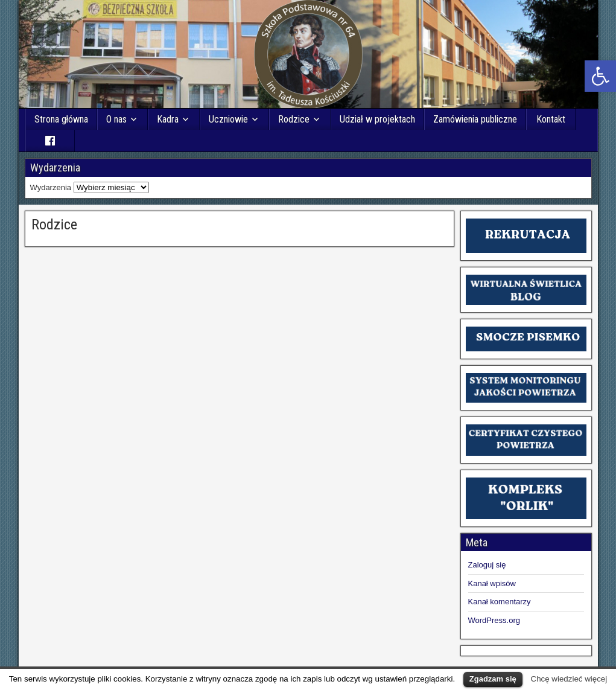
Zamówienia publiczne (475, 119)
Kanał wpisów (492, 583)
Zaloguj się (487, 565)
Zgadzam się (493, 679)
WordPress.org (494, 620)
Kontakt (551, 119)
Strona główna (62, 119)
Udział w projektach (377, 119)
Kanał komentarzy (500, 602)
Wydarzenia (51, 187)
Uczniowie (228, 119)
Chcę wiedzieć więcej (569, 679)
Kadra (168, 119)
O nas (116, 119)
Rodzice (294, 119)
